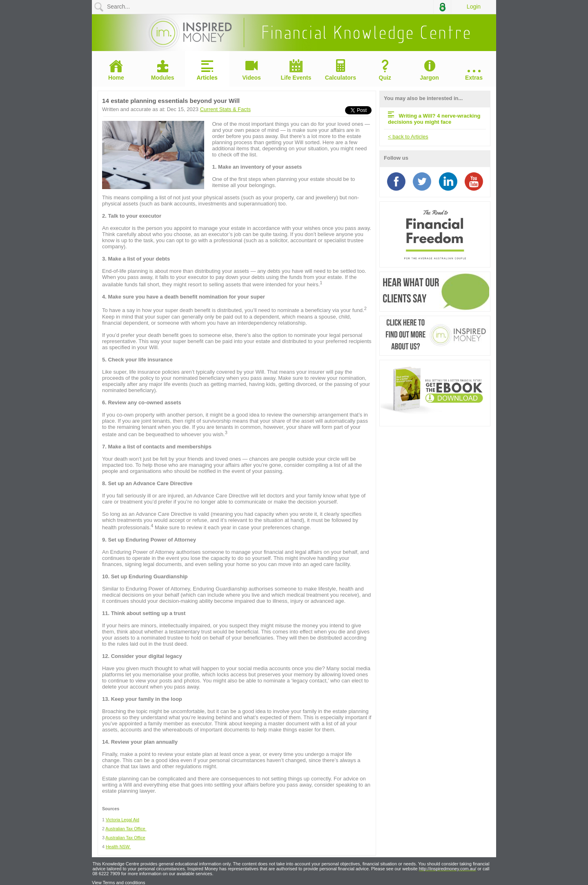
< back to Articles (408, 137)
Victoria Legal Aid (122, 820)
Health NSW (118, 847)
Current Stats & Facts (225, 109)
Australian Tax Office (126, 829)
